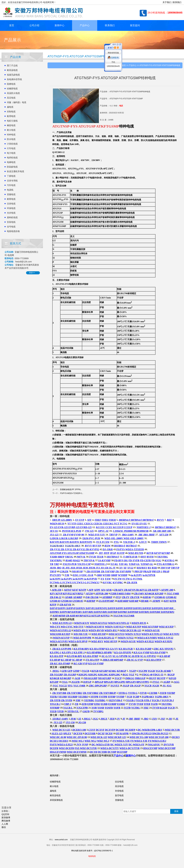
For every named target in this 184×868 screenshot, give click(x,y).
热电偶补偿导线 (14, 79)
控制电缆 (11, 112)
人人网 (5, 824)
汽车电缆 (11, 185)
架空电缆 (119, 795)
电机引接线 (12, 121)
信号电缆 (11, 227)
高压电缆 (11, 98)
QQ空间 (5, 814)
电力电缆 (11, 153)
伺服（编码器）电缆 (17, 102)
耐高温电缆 (12, 70)
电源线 (10, 190)
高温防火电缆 (13, 93)
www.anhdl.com (61, 840)
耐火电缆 (11, 130)
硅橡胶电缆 (12, 89)
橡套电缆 (11, 125)
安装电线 (11, 222)
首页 (12, 25)
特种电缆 (11, 135)
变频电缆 (11, 194)
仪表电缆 (11, 204)
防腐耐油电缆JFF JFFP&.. (71, 489)
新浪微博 (6, 818)
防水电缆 (11, 139)
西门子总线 (12, 66)
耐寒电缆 (11, 199)
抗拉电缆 (119, 782)
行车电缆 (11, 148)
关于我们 (167, 2)
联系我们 (177, 2)
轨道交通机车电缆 (15, 171)
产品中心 (85, 25)
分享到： (6, 811)
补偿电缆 (119, 791)
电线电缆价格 (13, 231)
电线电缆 (128, 195)
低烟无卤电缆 (13, 75)
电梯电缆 (11, 162)
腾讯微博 (6, 821)
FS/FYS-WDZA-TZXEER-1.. (72, 493)
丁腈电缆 (11, 176)
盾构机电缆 (12, 217)
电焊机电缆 (12, 158)
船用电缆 (11, 116)
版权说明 (83, 851)
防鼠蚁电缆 (12, 167)
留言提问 (135, 25)
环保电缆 (11, 208)
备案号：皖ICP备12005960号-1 (100, 851)
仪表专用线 (12, 181)
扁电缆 (10, 107)
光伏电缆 (11, 213)
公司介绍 (34, 25)
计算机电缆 (12, 144)
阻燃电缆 (11, 84)
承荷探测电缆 (56, 800)
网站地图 (75, 851)
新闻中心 (59, 25)
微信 (4, 827)
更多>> (32, 273)
